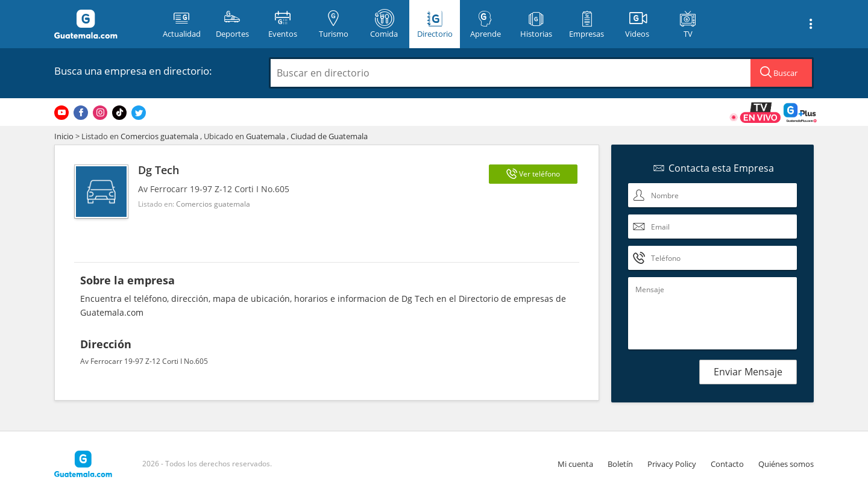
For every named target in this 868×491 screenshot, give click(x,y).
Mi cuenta (575, 464)
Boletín (620, 464)
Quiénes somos (786, 464)
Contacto (727, 464)
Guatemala (266, 136)
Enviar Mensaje (748, 372)
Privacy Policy (672, 464)
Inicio (64, 136)
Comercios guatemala (159, 136)
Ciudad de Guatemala (329, 136)
